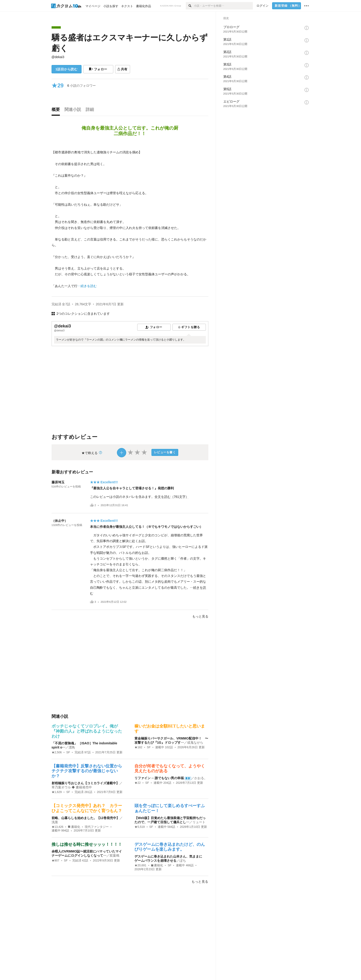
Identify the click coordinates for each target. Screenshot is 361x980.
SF (68, 752)
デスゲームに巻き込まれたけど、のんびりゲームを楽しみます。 (170, 847)
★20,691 (140, 865)
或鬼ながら (195, 742)
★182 (138, 747)
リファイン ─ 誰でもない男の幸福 (159, 778)
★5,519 (140, 827)
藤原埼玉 (58, 482)
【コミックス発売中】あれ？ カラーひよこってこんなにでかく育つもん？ (87, 808)
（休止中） (60, 521)
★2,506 (57, 752)
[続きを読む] (130, 216)
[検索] (190, 6)
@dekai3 (58, 57)
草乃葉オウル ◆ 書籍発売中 (72, 787)
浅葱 (55, 822)
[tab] (57, 111)
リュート (199, 822)
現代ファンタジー (97, 827)
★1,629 (57, 792)
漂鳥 (72, 747)
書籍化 (74, 827)
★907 (55, 861)
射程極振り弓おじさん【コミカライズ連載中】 (85, 783)
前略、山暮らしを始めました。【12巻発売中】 (86, 818)
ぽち (183, 861)
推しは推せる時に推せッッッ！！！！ (87, 844)
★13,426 (58, 827)
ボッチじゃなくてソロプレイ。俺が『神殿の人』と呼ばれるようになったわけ (87, 731)
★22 (138, 783)
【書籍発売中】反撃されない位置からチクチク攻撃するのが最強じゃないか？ (87, 771)
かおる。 (201, 778)
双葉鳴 (114, 855)
